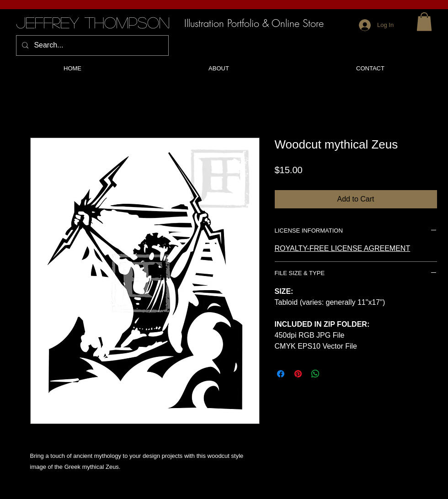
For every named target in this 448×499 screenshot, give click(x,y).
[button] (424, 22)
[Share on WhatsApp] (315, 374)
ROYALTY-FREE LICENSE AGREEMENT (343, 248)
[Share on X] (333, 374)
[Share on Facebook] (281, 374)
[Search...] (91, 45)
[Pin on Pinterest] (298, 374)
